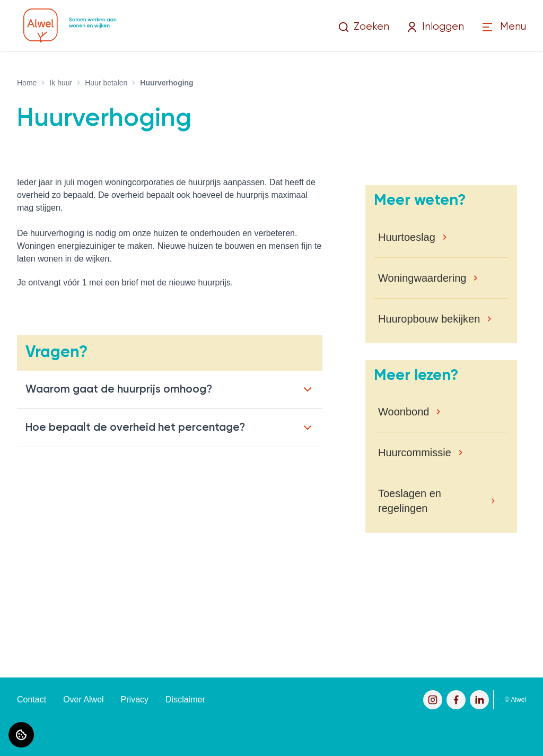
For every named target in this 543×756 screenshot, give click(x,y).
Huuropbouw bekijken (429, 319)
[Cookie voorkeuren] (21, 735)
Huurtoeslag (407, 237)
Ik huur (61, 83)
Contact (32, 699)
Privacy (135, 699)
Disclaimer (185, 699)
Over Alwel (83, 699)
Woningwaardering (422, 278)
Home (27, 83)
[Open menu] (503, 27)
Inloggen (435, 27)
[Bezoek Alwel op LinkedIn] (479, 700)
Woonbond (404, 412)
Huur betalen (106, 83)
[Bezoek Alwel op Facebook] (456, 700)
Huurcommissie (415, 453)
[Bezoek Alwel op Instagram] (433, 700)
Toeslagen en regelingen (410, 501)
